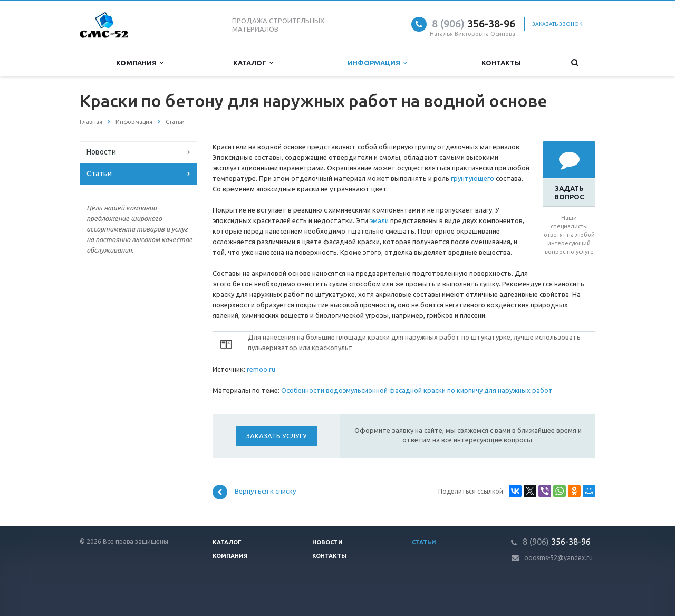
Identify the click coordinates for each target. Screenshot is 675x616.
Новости (101, 152)
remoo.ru (261, 369)
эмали (379, 220)
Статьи (99, 174)
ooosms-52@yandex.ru (558, 558)
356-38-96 (474, 23)
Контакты (501, 63)
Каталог (253, 63)
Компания (139, 63)
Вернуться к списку (254, 492)
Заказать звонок (557, 24)
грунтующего (472, 178)
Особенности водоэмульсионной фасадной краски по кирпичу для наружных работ (417, 390)
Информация (377, 63)
